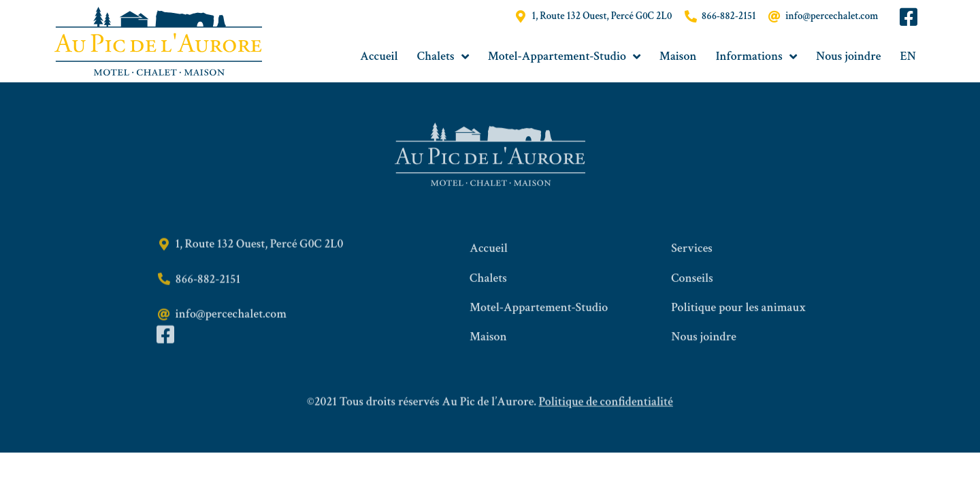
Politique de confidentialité (606, 409)
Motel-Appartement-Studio (564, 56)
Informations (756, 56)
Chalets (443, 56)
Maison (678, 56)
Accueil (379, 56)
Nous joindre (849, 56)
